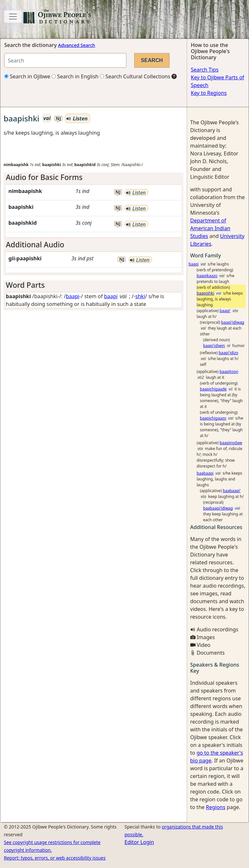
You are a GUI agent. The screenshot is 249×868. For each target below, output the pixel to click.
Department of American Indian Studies (210, 228)
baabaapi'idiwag (218, 508)
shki (140, 296)
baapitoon (229, 372)
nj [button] (58, 119)
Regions (216, 807)
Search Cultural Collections (135, 76)
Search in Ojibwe (27, 76)
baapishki (206, 293)
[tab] (94, 177)
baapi (73, 296)
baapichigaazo (213, 418)
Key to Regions (209, 93)
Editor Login (139, 842)
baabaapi (205, 473)
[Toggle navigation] (13, 17)
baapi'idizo (228, 353)
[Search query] (65, 60)
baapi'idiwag (233, 322)
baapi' (225, 311)
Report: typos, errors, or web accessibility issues (55, 858)
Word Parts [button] (25, 285)
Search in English (75, 76)
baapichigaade (213, 389)
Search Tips (205, 70)
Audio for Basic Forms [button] (44, 177)
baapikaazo (207, 276)
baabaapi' (232, 491)
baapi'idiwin (214, 346)
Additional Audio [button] (35, 245)
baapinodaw (231, 443)
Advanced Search (77, 45)
